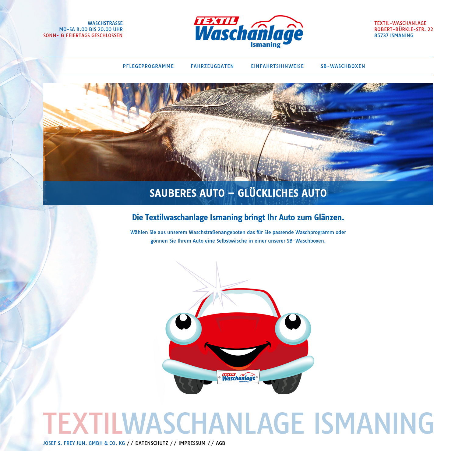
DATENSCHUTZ (152, 443)
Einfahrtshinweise (277, 66)
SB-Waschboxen (343, 66)
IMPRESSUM (192, 443)
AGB (221, 443)
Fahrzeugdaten (212, 66)
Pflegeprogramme (148, 66)
